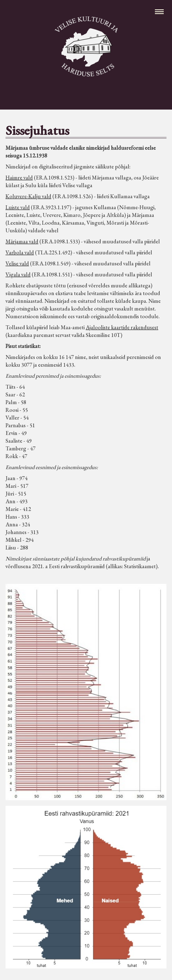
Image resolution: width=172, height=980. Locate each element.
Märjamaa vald (22, 241)
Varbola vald (20, 252)
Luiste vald (18, 207)
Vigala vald (18, 274)
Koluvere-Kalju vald (28, 196)
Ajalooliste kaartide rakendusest (122, 327)
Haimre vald (19, 178)
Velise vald (17, 263)
